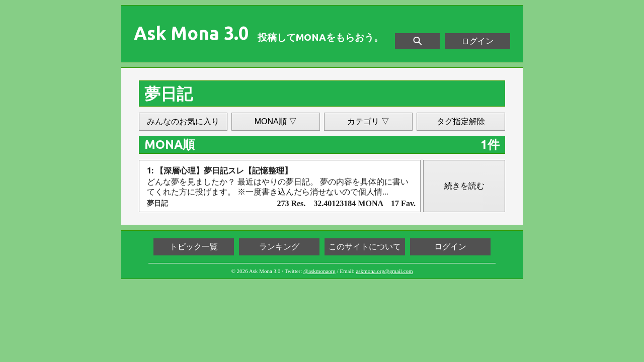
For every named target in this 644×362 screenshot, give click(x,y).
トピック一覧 (194, 247)
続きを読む (464, 186)
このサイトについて (365, 247)
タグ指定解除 (461, 121)
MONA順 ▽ (276, 121)
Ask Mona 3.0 (191, 33)
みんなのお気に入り (183, 121)
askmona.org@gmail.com (384, 271)
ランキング (279, 247)
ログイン (477, 41)
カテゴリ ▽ (368, 121)
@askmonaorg (319, 271)
